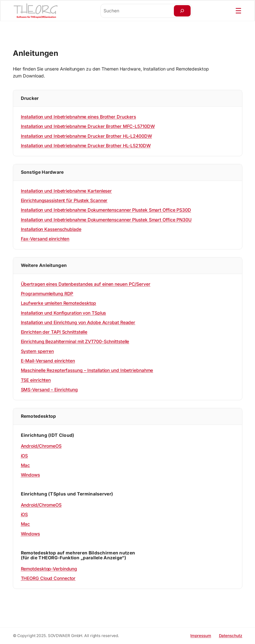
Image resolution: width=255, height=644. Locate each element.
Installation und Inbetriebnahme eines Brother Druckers (79, 117)
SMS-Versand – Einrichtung (49, 390)
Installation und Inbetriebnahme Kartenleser (66, 191)
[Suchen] (182, 11)
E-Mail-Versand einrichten (48, 361)
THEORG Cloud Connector (48, 578)
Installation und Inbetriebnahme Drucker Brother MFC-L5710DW (88, 126)
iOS (24, 456)
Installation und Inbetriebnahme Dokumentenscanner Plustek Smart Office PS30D (106, 210)
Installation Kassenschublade (51, 229)
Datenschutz (231, 636)
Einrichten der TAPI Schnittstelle (54, 332)
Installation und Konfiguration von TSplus (63, 313)
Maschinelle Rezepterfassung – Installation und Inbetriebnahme (87, 370)
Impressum (201, 636)
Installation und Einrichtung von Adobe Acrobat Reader (78, 322)
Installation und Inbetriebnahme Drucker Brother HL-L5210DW (86, 146)
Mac (25, 465)
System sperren (37, 351)
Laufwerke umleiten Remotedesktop (59, 303)
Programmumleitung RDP (47, 294)
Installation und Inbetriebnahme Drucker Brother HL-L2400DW (86, 136)
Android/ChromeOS (41, 446)
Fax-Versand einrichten (45, 239)
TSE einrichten (36, 380)
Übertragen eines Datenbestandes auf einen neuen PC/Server (86, 284)
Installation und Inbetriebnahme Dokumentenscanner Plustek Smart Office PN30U (106, 220)
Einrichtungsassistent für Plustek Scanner (64, 200)
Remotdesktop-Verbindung (49, 569)
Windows (30, 475)
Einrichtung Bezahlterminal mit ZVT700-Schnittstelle (75, 341)
